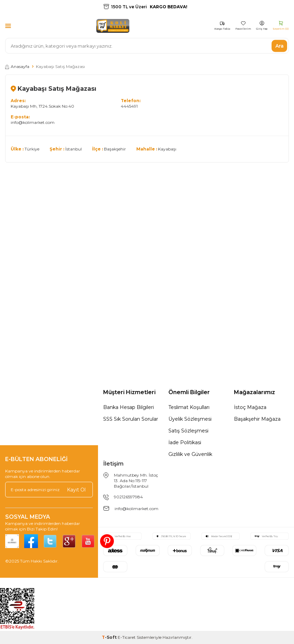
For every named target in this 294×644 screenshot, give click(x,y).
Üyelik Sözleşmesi (190, 419)
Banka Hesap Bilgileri (129, 407)
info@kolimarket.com (33, 122)
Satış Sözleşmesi (188, 431)
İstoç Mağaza (250, 407)
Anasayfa (17, 66)
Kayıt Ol (76, 489)
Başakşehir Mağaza (257, 419)
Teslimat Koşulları (189, 407)
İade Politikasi (185, 442)
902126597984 (128, 497)
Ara (280, 46)
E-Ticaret (127, 637)
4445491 (129, 106)
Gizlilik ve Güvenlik (190, 454)
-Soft (110, 637)
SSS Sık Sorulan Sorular (131, 419)
